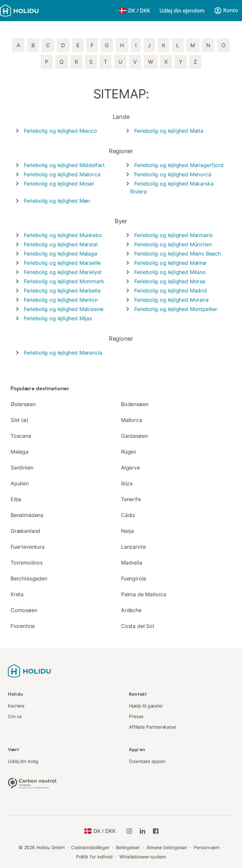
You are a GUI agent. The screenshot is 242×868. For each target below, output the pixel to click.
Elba (16, 499)
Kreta (17, 594)
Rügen (129, 452)
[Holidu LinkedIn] (142, 831)
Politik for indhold (94, 857)
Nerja (127, 531)
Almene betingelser (167, 847)
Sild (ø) (20, 420)
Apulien (20, 483)
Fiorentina (23, 626)
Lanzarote (133, 547)
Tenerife (131, 499)
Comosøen (24, 610)
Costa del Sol (138, 626)
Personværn (207, 847)
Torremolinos (27, 563)
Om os (15, 716)
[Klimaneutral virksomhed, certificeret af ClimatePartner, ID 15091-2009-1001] (32, 782)
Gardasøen (134, 436)
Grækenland (25, 531)
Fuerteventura (28, 547)
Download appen (147, 761)
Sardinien (22, 468)
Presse (136, 716)
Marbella (132, 563)
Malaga (20, 452)
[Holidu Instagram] (129, 831)
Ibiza (127, 483)
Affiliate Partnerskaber (153, 727)
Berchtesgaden (29, 578)
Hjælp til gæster (146, 706)
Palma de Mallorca (144, 594)
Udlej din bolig (23, 761)
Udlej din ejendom (182, 11)
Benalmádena (27, 515)
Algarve (130, 468)
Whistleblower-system (143, 857)
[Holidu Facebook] (156, 831)
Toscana (21, 436)
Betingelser (128, 847)
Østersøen (23, 404)
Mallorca (132, 420)
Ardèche (131, 610)
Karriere (16, 706)
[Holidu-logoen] (33, 11)
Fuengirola (134, 578)
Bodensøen (135, 404)
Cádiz (128, 515)
